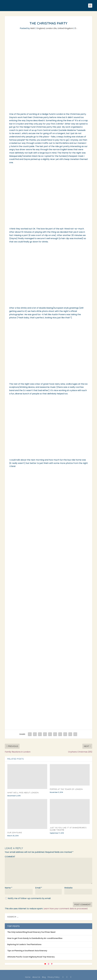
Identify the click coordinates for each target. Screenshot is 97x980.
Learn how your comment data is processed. (66, 909)
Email (39, 888)
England (41, 28)
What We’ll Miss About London (23, 793)
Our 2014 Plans (15, 833)
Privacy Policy (54, 977)
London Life (51, 28)
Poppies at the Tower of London (66, 789)
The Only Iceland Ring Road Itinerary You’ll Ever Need (31, 932)
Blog (44, 977)
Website (68, 888)
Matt (33, 28)
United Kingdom (65, 28)
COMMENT (10, 857)
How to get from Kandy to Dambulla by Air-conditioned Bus (35, 938)
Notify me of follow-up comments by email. (29, 898)
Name (9, 888)
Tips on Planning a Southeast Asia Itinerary (27, 951)
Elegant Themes (43, 973)
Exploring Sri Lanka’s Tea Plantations (24, 944)
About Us (36, 977)
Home (28, 977)
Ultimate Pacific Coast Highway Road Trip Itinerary (31, 957)
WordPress (68, 973)
